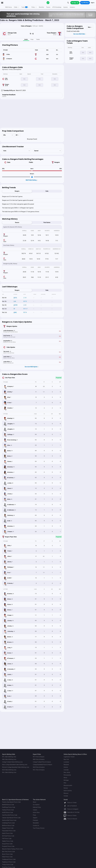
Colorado (66, 770)
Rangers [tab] (17, 191)
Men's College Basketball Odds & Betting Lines (15, 765)
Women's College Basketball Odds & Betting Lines (16, 767)
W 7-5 (25, 301)
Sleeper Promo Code (8, 828)
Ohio (65, 783)
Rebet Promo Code (7, 857)
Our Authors (36, 805)
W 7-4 (25, 312)
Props (32, 39)
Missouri (66, 793)
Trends (38, 39)
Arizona (66, 767)
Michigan (66, 780)
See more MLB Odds (80, 34)
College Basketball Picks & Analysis (43, 765)
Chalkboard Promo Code (9, 859)
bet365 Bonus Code (8, 812)
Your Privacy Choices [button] (39, 828)
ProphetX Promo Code (8, 846)
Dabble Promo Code (8, 841)
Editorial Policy (37, 807)
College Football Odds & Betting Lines (12, 762)
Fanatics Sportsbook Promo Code (11, 802)
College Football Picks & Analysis (42, 762)
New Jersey (67, 772)
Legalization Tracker (69, 757)
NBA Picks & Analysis (39, 759)
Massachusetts (68, 785)
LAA (15, 301)
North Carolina (68, 791)
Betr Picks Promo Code (8, 852)
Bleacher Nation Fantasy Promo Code (12, 849)
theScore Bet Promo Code (9, 820)
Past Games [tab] (47, 222)
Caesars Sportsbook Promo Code (11, 818)
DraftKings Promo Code (9, 807)
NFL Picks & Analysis (39, 757)
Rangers (57, 162)
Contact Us (36, 825)
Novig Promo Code (7, 844)
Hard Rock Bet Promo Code (10, 815)
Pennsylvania (67, 775)
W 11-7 (25, 309)
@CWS (15, 305)
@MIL (15, 312)
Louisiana (66, 762)
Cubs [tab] (47, 191)
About (35, 802)
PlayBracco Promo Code (9, 862)
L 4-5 (25, 305)
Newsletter (36, 823)
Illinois (65, 778)
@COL (15, 298)
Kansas (66, 788)
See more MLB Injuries (32, 367)
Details (26, 39)
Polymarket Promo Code (9, 831)
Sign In (93, 3)
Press (34, 815)
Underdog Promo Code (8, 823)
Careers (35, 810)
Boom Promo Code (7, 854)
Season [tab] (17, 222)
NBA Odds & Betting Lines (9, 759)
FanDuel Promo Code (8, 810)
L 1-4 (25, 298)
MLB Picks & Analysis (39, 767)
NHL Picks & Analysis (39, 770)
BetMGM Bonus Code (8, 805)
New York (66, 759)
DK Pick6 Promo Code (8, 836)
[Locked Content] (32, 177)
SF (14, 309)
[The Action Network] (48, 3)
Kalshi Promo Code (7, 833)
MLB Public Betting (32, 180)
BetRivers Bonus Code (8, 825)
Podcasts (35, 820)
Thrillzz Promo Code (8, 865)
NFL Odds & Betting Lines (9, 757)
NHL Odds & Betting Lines (9, 772)
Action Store (36, 812)
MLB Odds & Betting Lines (9, 770)
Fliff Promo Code (7, 839)
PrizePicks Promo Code (9, 867)
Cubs (9, 162)
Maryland (66, 765)
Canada (66, 796)
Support (35, 818)
